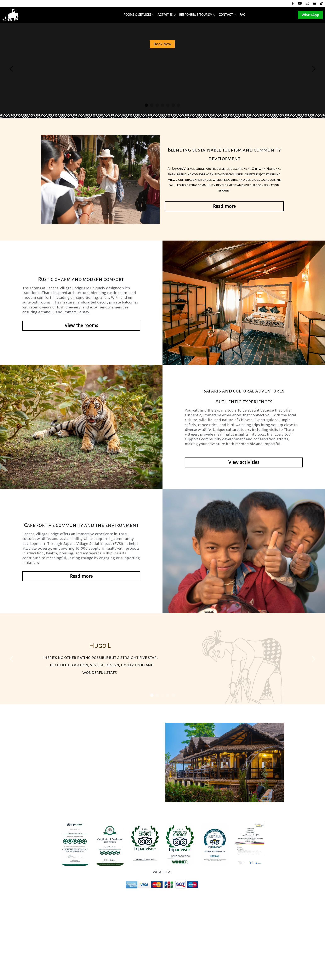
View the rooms (81, 326)
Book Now (162, 44)
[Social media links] (293, 3)
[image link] (10, 15)
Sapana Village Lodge (49, 15)
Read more (224, 206)
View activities (244, 462)
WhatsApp (310, 15)
